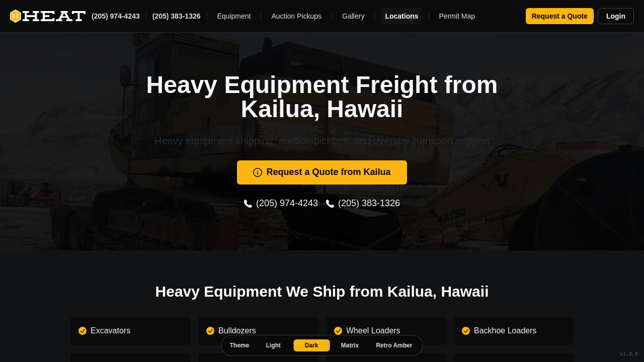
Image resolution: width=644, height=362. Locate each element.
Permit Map (457, 16)
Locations (401, 16)
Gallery (353, 16)
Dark (312, 345)
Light (273, 345)
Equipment (234, 16)
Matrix (350, 345)
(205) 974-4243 (116, 16)
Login (616, 16)
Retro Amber (394, 345)
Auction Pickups (296, 16)
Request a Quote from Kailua (322, 172)
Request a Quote (560, 16)
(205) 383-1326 (177, 16)
